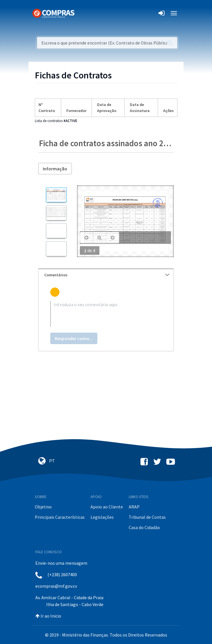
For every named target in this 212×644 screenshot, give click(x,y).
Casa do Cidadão (144, 527)
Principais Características (60, 517)
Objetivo (43, 507)
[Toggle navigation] (83, 13)
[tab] (106, 275)
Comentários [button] (107, 275)
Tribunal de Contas (147, 517)
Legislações (102, 517)
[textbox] (106, 314)
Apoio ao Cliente (107, 507)
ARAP (134, 507)
